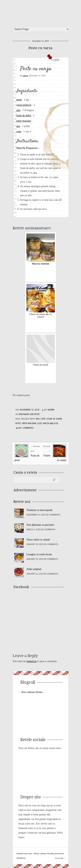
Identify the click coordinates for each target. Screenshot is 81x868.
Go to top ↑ (60, 858)
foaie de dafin (24, 116)
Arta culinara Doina (32, 692)
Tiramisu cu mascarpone (39, 510)
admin (25, 76)
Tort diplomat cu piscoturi (40, 525)
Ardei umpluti (34, 569)
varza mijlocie (24, 105)
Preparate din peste (29, 414)
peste (19, 100)
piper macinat (24, 121)
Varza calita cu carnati (38, 540)
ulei (18, 110)
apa (18, 126)
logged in (32, 661)
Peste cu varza (40, 48)
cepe (19, 131)
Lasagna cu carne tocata (39, 554)
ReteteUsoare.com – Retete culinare (42, 12)
